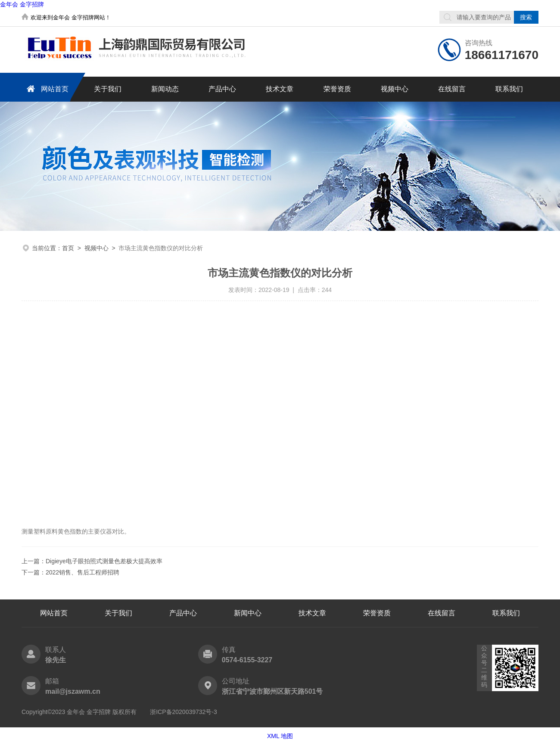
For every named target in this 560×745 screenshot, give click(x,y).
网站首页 (46, 88)
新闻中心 (248, 613)
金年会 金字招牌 (22, 4)
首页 (68, 248)
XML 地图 (280, 736)
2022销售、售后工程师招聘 (82, 572)
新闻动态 (165, 89)
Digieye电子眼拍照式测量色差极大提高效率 (104, 561)
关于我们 (108, 89)
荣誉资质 (337, 89)
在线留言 (452, 89)
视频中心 (395, 89)
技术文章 (280, 89)
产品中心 (222, 89)
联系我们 (509, 89)
